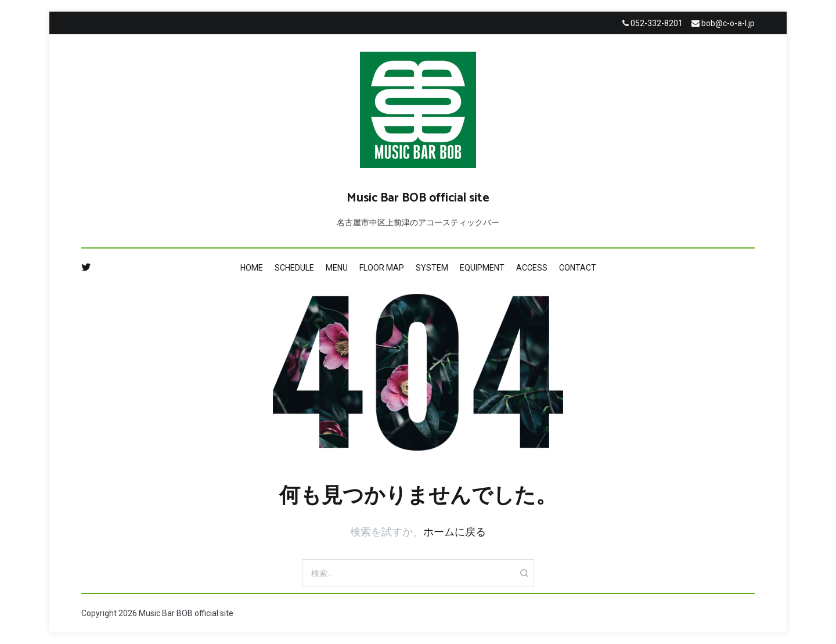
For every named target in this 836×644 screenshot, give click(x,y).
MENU (337, 268)
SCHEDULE (294, 268)
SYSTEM (432, 268)
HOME (252, 268)
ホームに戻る (455, 532)
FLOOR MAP (382, 268)
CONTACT (578, 268)
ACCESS (532, 268)
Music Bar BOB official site (418, 198)
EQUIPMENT (482, 268)
